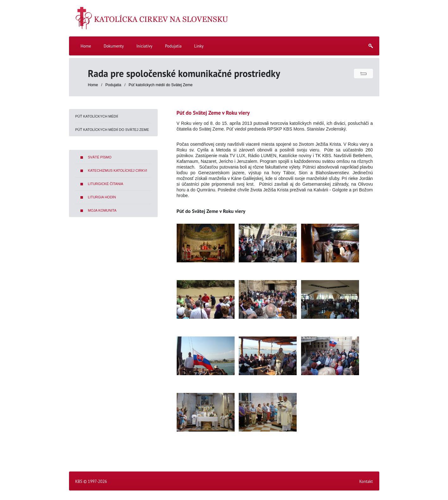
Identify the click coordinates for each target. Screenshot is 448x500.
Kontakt (366, 481)
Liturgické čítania (106, 184)
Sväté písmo (100, 157)
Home (93, 85)
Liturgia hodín (102, 197)
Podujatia (114, 85)
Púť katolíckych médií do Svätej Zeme (161, 85)
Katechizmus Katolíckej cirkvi (118, 170)
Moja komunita (102, 210)
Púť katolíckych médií (97, 116)
